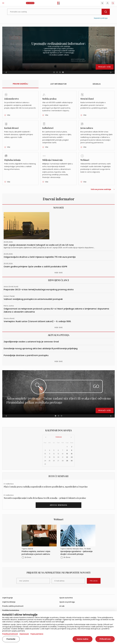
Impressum (24, 634)
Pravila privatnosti (10, 634)
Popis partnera (37, 634)
